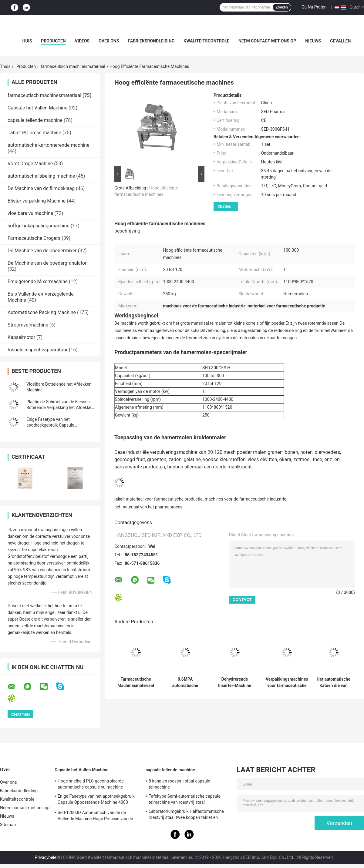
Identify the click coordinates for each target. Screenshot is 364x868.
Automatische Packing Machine (42, 312)
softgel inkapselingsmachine (39, 226)
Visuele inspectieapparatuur (38, 350)
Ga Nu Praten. (315, 7)
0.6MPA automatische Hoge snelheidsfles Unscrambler (185, 682)
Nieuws (313, 41)
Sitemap (8, 825)
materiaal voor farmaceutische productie (164, 499)
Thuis (5, 66)
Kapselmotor (21, 337)
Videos (82, 41)
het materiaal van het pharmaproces (148, 507)
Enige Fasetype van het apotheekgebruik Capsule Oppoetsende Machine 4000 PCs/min (96, 800)
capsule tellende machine (35, 120)
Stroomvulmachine (28, 325)
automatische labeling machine (41, 176)
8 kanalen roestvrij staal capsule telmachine (179, 784)
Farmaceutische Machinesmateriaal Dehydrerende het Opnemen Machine (136, 682)
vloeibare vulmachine (30, 213)
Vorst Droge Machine (30, 164)
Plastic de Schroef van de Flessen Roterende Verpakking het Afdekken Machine (60, 407)
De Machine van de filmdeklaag (41, 188)
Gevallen (340, 41)
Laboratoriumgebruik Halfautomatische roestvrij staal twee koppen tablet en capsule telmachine (186, 815)
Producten (53, 41)
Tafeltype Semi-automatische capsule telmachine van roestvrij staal (185, 799)
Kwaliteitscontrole (206, 41)
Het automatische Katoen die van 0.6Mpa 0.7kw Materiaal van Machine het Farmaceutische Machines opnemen (334, 682)
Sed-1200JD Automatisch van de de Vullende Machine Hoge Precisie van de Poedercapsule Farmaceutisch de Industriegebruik (95, 816)
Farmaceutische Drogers (34, 238)
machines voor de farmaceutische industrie (246, 499)
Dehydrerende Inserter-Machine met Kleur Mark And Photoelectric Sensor (235, 682)
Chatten (224, 206)
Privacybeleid (47, 857)
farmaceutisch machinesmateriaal (73, 66)
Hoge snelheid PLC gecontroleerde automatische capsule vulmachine (91, 784)
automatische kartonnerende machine (49, 145)
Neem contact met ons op (267, 41)
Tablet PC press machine (34, 133)
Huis (27, 41)
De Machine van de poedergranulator (47, 263)
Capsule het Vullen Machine (37, 108)
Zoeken (282, 7)
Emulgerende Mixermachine (38, 282)
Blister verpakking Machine (37, 201)
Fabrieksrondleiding (151, 41)
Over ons (109, 41)
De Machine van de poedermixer (42, 251)
